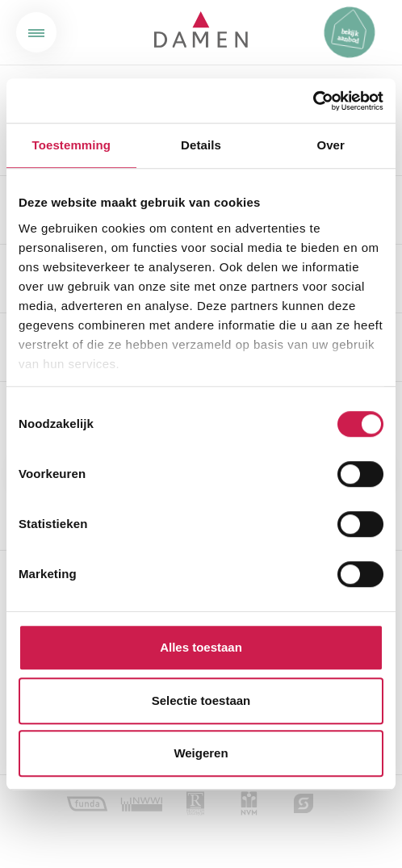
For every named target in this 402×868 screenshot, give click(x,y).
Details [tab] (201, 145)
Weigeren (201, 753)
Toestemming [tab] (72, 145)
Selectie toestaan (201, 700)
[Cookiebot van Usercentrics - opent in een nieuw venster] (313, 101)
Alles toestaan (201, 647)
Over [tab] (331, 145)
